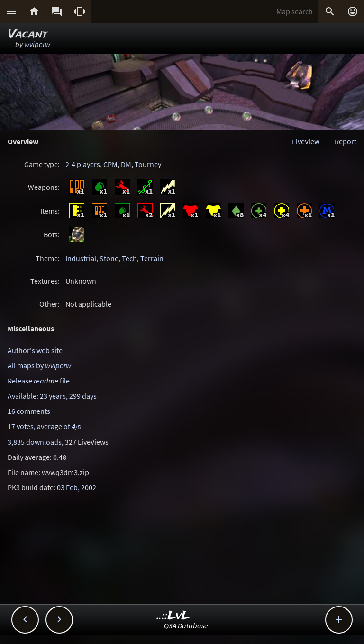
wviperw (37, 44)
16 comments (29, 411)
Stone (109, 258)
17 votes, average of (44, 426)
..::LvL (173, 616)
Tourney (148, 164)
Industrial (81, 258)
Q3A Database (186, 625)
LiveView (306, 141)
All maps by (39, 365)
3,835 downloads (35, 442)
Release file (39, 381)
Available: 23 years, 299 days (52, 396)
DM (126, 164)
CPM (110, 164)
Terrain (152, 258)
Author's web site (35, 350)
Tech (129, 258)
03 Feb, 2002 (77, 487)
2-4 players (83, 164)
